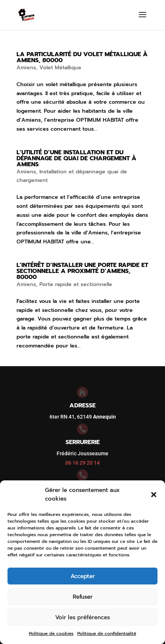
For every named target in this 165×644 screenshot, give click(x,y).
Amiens (26, 68)
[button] (154, 495)
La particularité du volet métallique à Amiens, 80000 (82, 57)
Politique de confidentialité (107, 634)
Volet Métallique (60, 68)
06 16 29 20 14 (82, 463)
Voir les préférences (82, 617)
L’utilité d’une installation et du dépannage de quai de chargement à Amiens (76, 158)
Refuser (83, 597)
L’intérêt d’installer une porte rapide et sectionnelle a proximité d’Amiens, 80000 (82, 271)
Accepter (83, 576)
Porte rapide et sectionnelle (76, 284)
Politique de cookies (51, 634)
